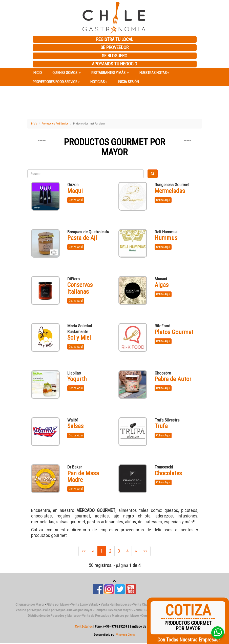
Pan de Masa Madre (83, 477)
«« (84, 551)
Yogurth (77, 379)
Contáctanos (84, 626)
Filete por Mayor (58, 604)
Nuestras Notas (154, 73)
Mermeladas (170, 191)
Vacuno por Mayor (28, 610)
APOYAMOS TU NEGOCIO (114, 64)
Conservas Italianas (80, 288)
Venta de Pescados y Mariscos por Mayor (110, 616)
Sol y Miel (79, 338)
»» (145, 551)
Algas (162, 285)
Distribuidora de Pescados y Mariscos (54, 616)
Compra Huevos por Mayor (113, 610)
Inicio (37, 73)
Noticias (99, 82)
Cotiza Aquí (76, 200)
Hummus (166, 238)
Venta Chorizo (143, 604)
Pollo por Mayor (54, 610)
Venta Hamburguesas (116, 604)
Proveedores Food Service (56, 82)
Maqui (75, 191)
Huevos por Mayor (80, 610)
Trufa (161, 426)
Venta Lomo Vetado (85, 604)
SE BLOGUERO (114, 56)
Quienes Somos (67, 73)
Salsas (75, 426)
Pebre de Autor (173, 379)
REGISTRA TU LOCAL (115, 39)
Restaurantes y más (110, 73)
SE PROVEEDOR (114, 47)
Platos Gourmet (174, 332)
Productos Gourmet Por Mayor (114, 147)
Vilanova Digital (126, 635)
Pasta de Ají (82, 238)
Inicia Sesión (128, 82)
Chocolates (168, 473)
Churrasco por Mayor (30, 604)
